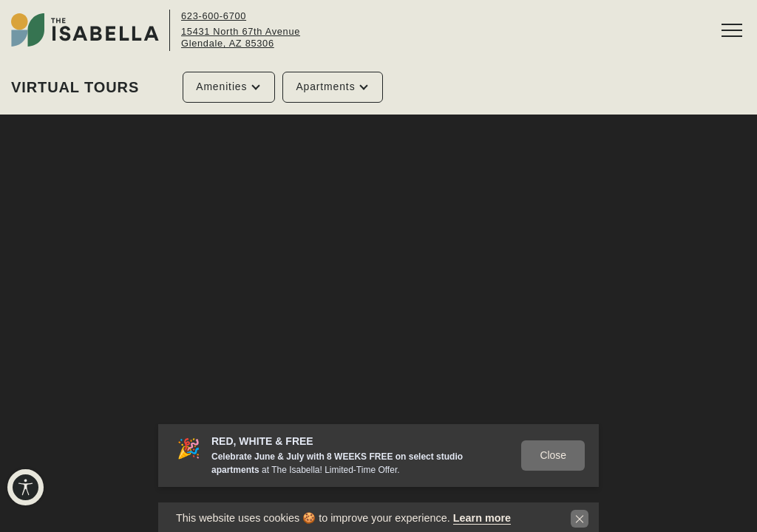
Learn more (482, 518)
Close (553, 455)
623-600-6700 (214, 16)
